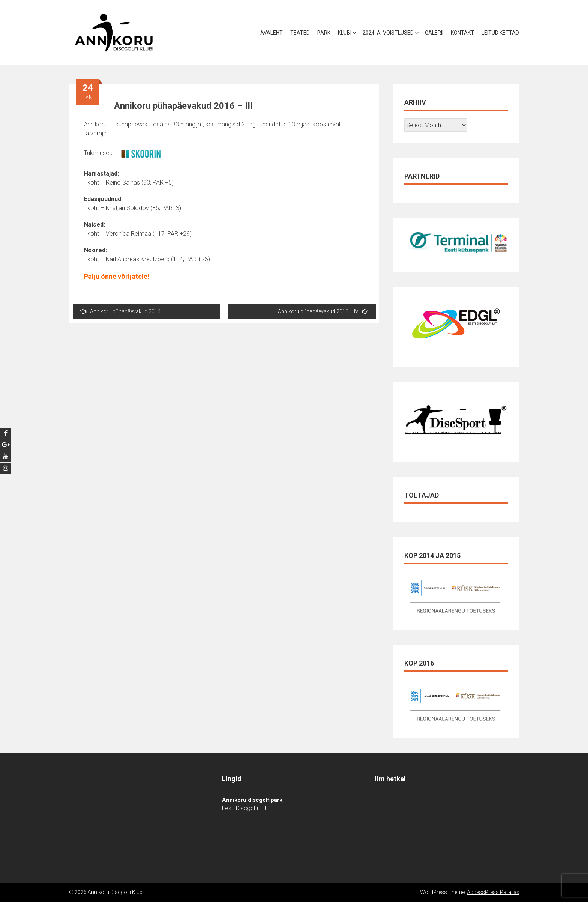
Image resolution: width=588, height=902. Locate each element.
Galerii (434, 33)
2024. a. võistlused (388, 33)
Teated (300, 33)
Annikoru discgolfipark (252, 800)
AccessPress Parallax (493, 892)
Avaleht (271, 33)
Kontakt (462, 33)
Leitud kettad (500, 33)
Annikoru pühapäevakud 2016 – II (124, 311)
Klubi (345, 33)
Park (324, 33)
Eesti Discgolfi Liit (244, 808)
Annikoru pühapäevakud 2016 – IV (323, 311)
